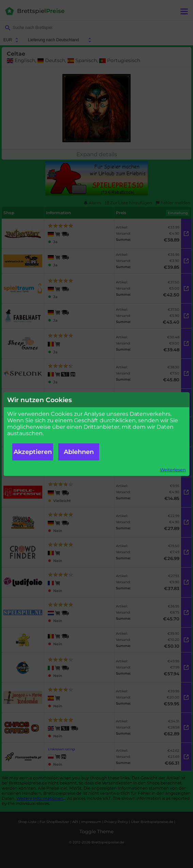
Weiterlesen (173, 470)
